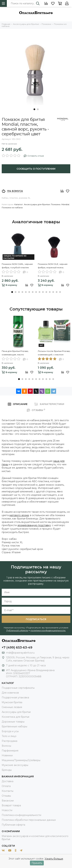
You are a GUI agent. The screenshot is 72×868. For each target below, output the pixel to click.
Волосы (6, 746)
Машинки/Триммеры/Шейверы (21, 760)
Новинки (7, 755)
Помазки (56, 204)
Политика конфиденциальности (21, 815)
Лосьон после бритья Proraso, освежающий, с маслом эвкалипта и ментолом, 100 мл (54, 353)
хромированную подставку (34, 525)
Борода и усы (10, 731)
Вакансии (8, 801)
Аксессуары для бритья (37, 204)
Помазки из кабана (12, 207)
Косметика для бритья (15, 717)
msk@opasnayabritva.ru (20, 653)
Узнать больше (54, 859)
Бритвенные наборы (14, 726)
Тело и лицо (9, 736)
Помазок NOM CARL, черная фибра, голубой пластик (17, 266)
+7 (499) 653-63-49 (17, 648)
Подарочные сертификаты (18, 688)
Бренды (7, 770)
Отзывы (6, 796)
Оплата (6, 786)
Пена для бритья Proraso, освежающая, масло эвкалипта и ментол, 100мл (16, 353)
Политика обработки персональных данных (29, 820)
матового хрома (19, 515)
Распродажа (9, 741)
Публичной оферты (17, 630)
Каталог (19, 204)
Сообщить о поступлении (36, 169)
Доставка (8, 781)
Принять (37, 863)
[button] (34, 109)
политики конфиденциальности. (48, 630)
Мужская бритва (12, 702)
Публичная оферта (13, 825)
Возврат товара (11, 805)
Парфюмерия (10, 751)
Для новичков (10, 693)
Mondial (65, 204)
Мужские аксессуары (15, 765)
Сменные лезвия (12, 707)
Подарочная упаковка (15, 698)
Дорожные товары (13, 722)
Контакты (8, 791)
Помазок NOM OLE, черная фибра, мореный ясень (53, 266)
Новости (7, 810)
